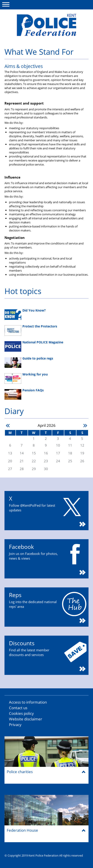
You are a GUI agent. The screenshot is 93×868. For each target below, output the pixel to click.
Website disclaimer (26, 719)
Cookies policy (21, 713)
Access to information (28, 702)
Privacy (15, 725)
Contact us (18, 708)
